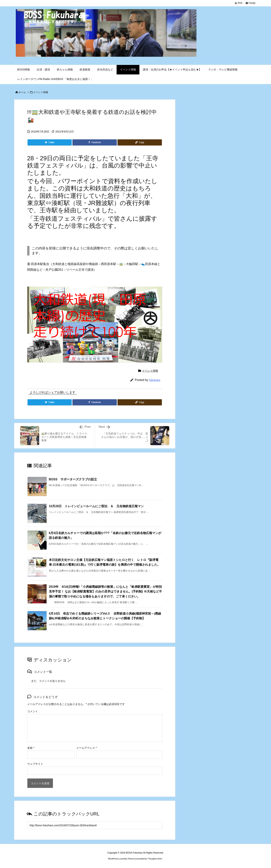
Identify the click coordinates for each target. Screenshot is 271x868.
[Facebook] (95, 142)
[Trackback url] (95, 825)
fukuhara (155, 380)
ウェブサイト (35, 764)
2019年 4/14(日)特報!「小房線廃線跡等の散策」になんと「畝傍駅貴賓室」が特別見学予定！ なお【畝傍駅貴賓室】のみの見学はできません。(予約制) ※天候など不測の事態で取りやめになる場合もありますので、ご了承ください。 (106, 592)
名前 (31, 748)
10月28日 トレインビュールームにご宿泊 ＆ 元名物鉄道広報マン (96, 506)
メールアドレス (86, 748)
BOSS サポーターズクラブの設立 (73, 479)
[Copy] (140, 142)
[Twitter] (50, 142)
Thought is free (155, 859)
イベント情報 (41, 92)
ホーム (22, 92)
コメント (33, 711)
